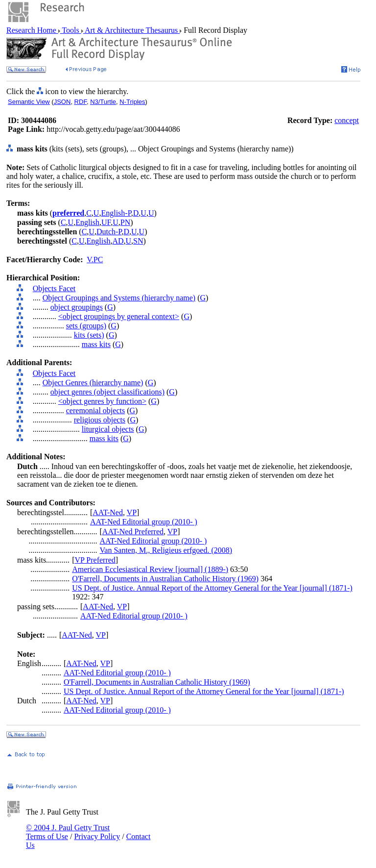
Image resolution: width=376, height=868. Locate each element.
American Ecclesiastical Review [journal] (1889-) (150, 569)
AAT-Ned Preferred (133, 532)
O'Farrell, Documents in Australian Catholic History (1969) (165, 579)
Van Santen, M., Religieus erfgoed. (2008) (166, 550)
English (87, 222)
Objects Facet (54, 288)
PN (125, 222)
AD (118, 241)
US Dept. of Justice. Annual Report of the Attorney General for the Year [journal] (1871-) (212, 588)
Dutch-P (109, 232)
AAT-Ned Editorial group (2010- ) (144, 522)
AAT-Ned (108, 512)
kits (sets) (89, 335)
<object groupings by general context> (119, 316)
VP (132, 512)
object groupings (77, 307)
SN (138, 241)
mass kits (96, 344)
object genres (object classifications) (107, 392)
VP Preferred (95, 560)
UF (106, 222)
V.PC (95, 260)
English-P (116, 213)
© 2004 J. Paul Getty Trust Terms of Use (68, 832)
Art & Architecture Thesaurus (131, 30)
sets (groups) (86, 326)
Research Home (32, 30)
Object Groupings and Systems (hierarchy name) (119, 298)
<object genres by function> (102, 401)
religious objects (100, 420)
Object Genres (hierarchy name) (93, 383)
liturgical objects (108, 429)
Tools (71, 30)
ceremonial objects (95, 410)
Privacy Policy (97, 836)
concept (347, 120)
